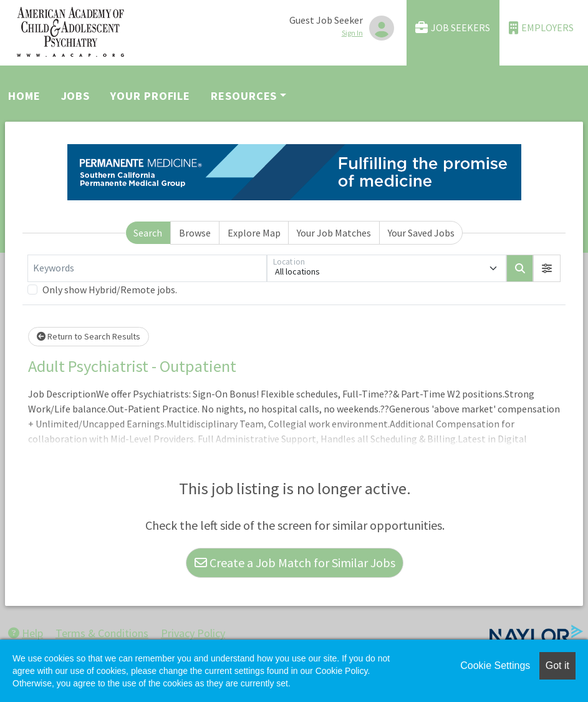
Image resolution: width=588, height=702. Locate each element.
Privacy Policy (193, 633)
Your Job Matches (334, 233)
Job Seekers (453, 28)
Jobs (76, 96)
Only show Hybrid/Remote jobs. (110, 290)
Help (26, 633)
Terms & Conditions (102, 633)
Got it (557, 665)
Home (24, 96)
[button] (547, 268)
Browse (195, 233)
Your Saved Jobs (421, 233)
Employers (541, 28)
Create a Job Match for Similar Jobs (295, 563)
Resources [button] (244, 96)
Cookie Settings (495, 665)
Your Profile (150, 96)
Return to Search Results (89, 336)
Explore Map (254, 233)
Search (148, 233)
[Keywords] (147, 268)
